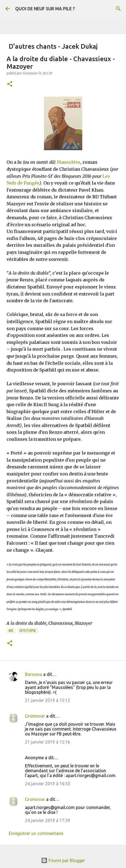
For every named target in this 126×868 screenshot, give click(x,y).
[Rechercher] (118, 9)
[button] (10, 84)
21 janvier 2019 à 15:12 (48, 700)
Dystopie (28, 631)
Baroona (34, 674)
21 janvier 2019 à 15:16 (48, 742)
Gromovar (35, 716)
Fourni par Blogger (63, 860)
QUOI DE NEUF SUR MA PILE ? (45, 9)
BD (11, 631)
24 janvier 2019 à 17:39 (48, 820)
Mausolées (69, 162)
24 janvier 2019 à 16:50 (48, 784)
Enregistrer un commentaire (36, 833)
